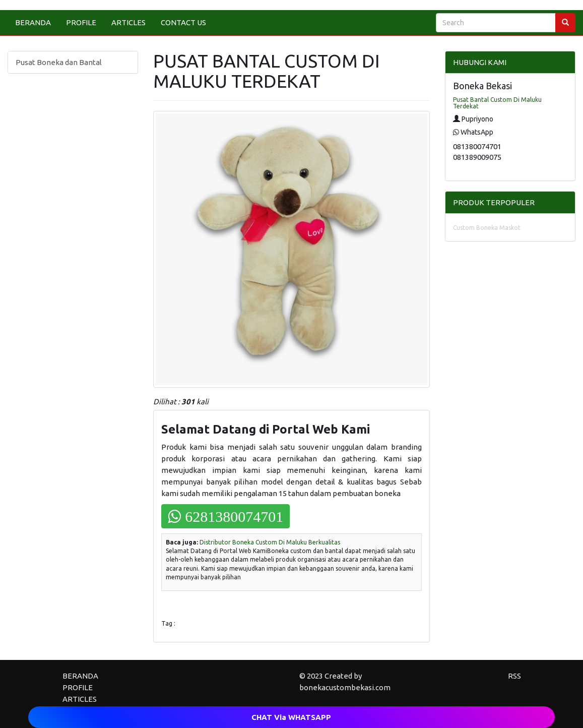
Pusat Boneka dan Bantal (59, 62)
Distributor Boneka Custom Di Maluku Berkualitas (270, 542)
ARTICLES (128, 22)
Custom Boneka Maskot (487, 228)
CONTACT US (183, 22)
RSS (514, 676)
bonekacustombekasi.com (345, 687)
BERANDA (33, 22)
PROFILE (81, 22)
